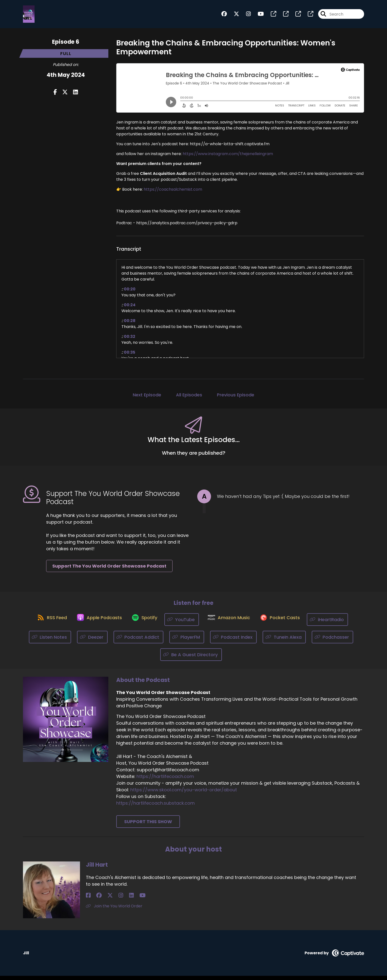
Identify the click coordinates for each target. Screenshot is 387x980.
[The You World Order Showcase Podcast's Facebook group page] (224, 16)
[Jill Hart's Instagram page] (107, 900)
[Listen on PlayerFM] (187, 641)
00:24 (130, 309)
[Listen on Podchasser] (333, 641)
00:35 (130, 356)
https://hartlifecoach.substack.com (155, 807)
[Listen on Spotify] (144, 623)
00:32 (130, 340)
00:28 (130, 325)
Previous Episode (236, 399)
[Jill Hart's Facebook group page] (94, 900)
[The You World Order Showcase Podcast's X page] (233, 16)
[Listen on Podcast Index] (233, 641)
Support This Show (148, 826)
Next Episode (147, 399)
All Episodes (189, 399)
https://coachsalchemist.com (173, 193)
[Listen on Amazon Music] (231, 624)
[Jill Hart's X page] (101, 900)
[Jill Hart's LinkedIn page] (112, 900)
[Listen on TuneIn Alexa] (284, 641)
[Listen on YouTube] (183, 623)
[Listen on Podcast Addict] (139, 641)
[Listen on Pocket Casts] (285, 623)
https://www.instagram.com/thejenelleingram (228, 158)
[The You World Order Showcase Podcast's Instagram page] (245, 16)
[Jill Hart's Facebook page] (88, 900)
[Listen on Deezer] (92, 641)
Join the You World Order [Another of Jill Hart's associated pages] (114, 910)
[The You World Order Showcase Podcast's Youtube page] (258, 16)
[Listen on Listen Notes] (50, 641)
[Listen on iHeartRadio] (336, 623)
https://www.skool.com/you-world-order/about (184, 794)
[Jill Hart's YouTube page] (119, 900)
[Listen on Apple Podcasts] (95, 624)
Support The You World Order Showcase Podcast (109, 570)
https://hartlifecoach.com (165, 781)
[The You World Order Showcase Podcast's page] (271, 16)
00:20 (130, 293)
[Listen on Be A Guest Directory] (191, 659)
